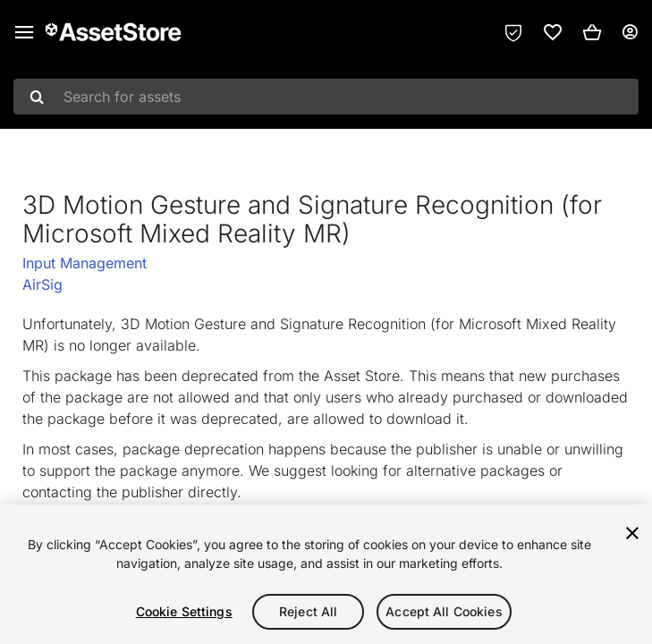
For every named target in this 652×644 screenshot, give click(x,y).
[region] (326, 574)
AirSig (42, 284)
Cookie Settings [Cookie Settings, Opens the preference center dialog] (184, 611)
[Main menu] (24, 32)
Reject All (308, 611)
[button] (592, 32)
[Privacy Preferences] (513, 32)
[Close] (632, 533)
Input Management (85, 263)
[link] (553, 32)
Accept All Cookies (444, 611)
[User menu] (630, 32)
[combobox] (326, 97)
